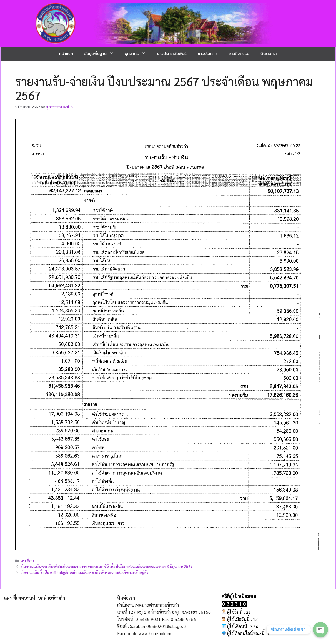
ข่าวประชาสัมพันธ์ (172, 53)
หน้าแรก (66, 53)
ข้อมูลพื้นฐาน (102, 54)
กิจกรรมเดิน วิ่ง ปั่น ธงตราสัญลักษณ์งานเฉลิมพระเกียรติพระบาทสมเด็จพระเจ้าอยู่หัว (85, 572)
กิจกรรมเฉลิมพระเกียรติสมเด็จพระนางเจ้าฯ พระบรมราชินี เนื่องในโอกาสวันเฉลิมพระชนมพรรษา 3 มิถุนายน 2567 (107, 566)
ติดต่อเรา (269, 53)
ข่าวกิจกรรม (239, 53)
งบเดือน (28, 561)
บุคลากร (138, 54)
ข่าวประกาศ (208, 53)
